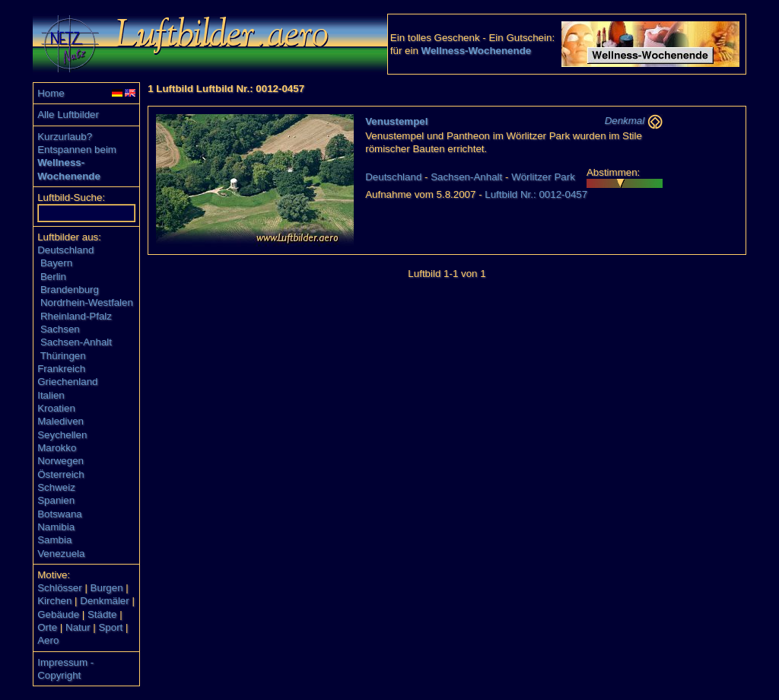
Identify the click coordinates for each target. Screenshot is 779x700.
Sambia (54, 540)
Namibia (56, 527)
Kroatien (56, 408)
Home (51, 93)
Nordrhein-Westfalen (87, 302)
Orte (47, 627)
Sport (110, 627)
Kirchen (54, 601)
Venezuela (61, 554)
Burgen (107, 588)
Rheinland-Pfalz (76, 316)
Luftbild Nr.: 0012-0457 (536, 194)
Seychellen (62, 435)
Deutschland (65, 250)
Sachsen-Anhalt (76, 342)
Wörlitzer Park (543, 177)
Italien (51, 395)
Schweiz (56, 487)
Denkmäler (104, 601)
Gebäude (58, 614)
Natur (78, 627)
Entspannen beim (77, 150)
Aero (48, 640)
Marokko (57, 448)
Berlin (53, 277)
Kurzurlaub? (65, 137)
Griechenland (67, 382)
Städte (102, 614)
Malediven (60, 421)
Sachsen (60, 329)
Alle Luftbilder (68, 115)
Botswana (60, 514)
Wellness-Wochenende (477, 51)
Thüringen (63, 356)
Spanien (56, 500)
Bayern (56, 263)
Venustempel (396, 121)
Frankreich (61, 369)
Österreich (60, 474)
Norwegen (60, 461)
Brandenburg (70, 290)
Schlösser (60, 588)
